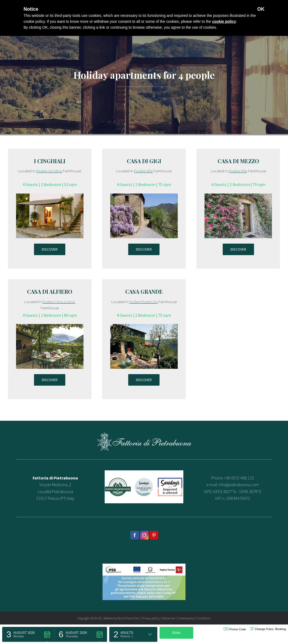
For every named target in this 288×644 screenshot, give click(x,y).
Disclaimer (168, 618)
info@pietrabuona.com (239, 485)
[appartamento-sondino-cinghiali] (50, 197)
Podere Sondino (49, 171)
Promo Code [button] (235, 629)
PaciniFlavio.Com (128, 618)
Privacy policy (151, 618)
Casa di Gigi (144, 161)
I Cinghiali (50, 161)
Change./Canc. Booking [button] (268, 629)
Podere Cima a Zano (59, 302)
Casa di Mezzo (238, 161)
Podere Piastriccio (143, 302)
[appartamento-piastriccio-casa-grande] (144, 327)
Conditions (204, 618)
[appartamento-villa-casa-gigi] (144, 197)
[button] (28, 634)
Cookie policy (186, 618)
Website (108, 618)
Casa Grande (144, 291)
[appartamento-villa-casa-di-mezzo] (238, 197)
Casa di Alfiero (50, 291)
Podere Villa (143, 171)
